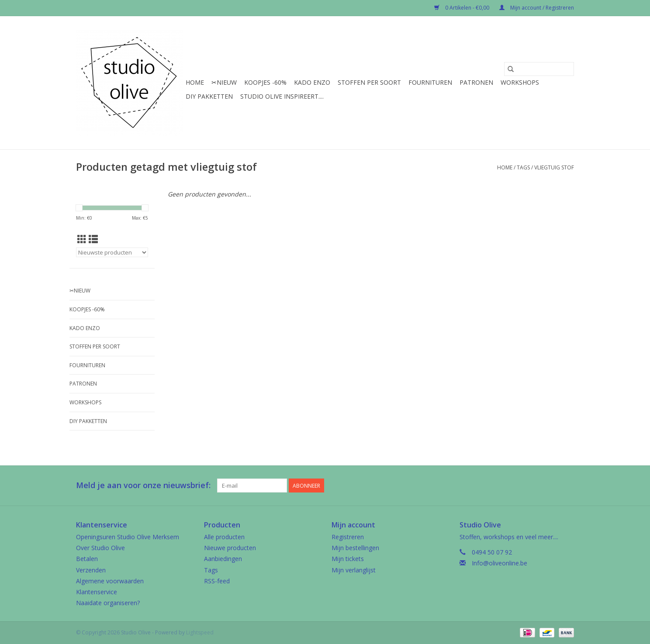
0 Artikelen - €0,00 (462, 8)
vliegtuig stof (554, 167)
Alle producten (224, 537)
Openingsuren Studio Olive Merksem (128, 537)
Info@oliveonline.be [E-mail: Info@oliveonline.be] (500, 563)
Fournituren (430, 82)
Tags (523, 167)
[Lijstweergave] (93, 239)
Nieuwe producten (230, 548)
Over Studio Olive (100, 548)
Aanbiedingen (223, 559)
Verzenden (91, 570)
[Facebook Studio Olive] (536, 486)
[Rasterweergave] (82, 239)
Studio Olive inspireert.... (282, 96)
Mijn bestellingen (355, 548)
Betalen (87, 559)
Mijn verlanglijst (354, 570)
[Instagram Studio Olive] (567, 486)
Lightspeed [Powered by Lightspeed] (200, 632)
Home (195, 82)
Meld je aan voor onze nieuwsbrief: (143, 485)
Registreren (348, 537)
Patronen (476, 82)
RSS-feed (217, 581)
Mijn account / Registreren (537, 8)
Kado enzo (312, 82)
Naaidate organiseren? (108, 603)
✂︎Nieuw (224, 82)
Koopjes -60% (265, 82)
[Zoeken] (539, 69)
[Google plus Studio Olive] (551, 486)
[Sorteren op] (112, 252)
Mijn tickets (348, 559)
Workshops (520, 82)
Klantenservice (97, 592)
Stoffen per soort (369, 82)
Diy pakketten (209, 96)
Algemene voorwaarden (110, 581)
